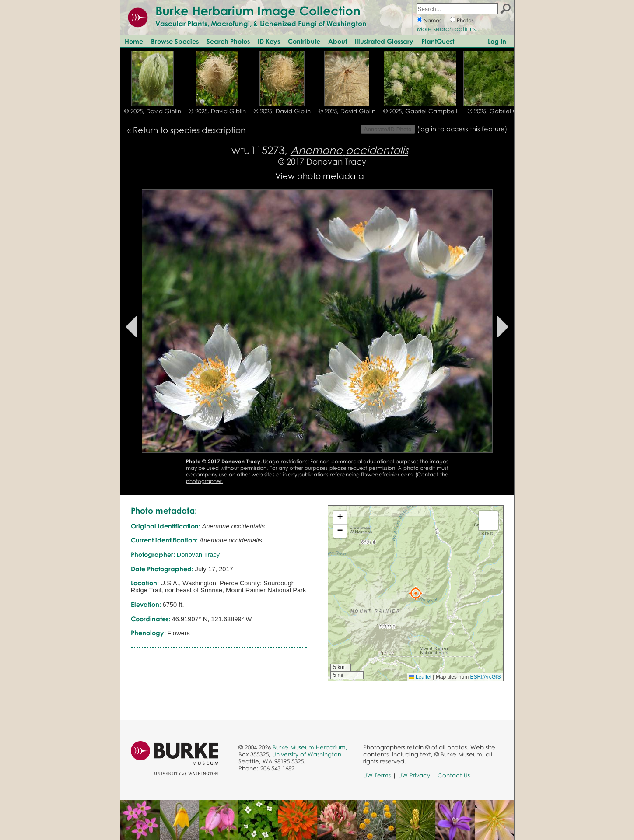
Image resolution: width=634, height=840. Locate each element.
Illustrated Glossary (384, 41)
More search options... (449, 29)
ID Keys (269, 41)
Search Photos (228, 41)
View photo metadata (320, 176)
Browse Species (175, 41)
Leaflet (420, 677)
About (338, 41)
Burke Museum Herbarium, (310, 747)
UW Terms (377, 775)
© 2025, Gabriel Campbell (420, 111)
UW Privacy (414, 775)
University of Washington (307, 754)
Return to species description (189, 130)
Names (433, 20)
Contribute (304, 41)
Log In (497, 41)
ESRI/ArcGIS (485, 677)
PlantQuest (438, 41)
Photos (465, 20)
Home (134, 41)
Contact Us (454, 775)
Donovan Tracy (336, 161)
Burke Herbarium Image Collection (258, 10)
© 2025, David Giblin (153, 111)
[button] (416, 593)
